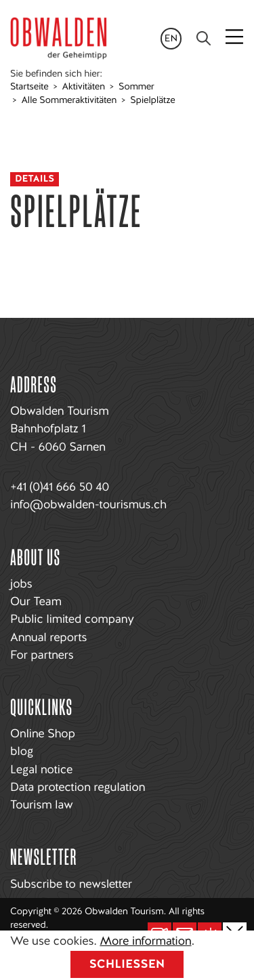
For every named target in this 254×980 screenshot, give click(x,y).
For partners (42, 655)
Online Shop (43, 734)
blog (22, 751)
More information (145, 941)
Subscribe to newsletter (71, 884)
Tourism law (41, 805)
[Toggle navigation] (236, 38)
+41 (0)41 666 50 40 (60, 487)
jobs (21, 584)
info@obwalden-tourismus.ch (88, 505)
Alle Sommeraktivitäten (69, 100)
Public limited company (72, 619)
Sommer (136, 87)
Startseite (29, 87)
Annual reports (48, 637)
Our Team (36, 601)
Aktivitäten (84, 87)
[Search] (204, 38)
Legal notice (41, 770)
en (171, 39)
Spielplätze (152, 100)
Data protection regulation (78, 787)
